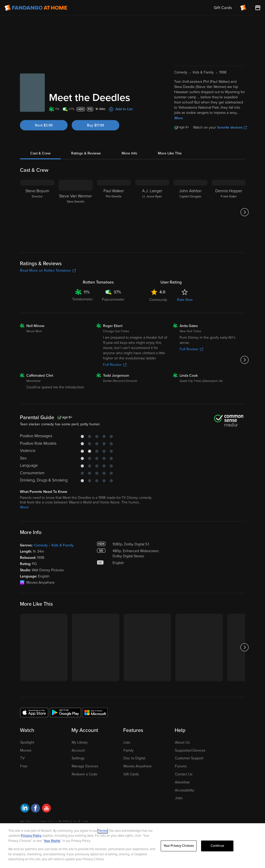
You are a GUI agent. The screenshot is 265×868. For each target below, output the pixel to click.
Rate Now (185, 300)
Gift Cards (131, 774)
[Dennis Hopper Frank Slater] (229, 212)
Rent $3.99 (44, 125)
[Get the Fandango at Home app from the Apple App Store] (34, 712)
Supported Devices (190, 750)
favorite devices (232, 127)
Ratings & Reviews (86, 153)
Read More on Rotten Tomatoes (48, 270)
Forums (181, 766)
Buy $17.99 (95, 125)
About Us (182, 742)
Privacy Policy (31, 836)
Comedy (41, 545)
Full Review (115, 365)
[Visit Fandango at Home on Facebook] (36, 809)
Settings (78, 758)
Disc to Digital (134, 758)
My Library (80, 742)
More (179, 118)
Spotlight (27, 742)
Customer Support (189, 758)
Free (24, 766)
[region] (132, 846)
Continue (217, 846)
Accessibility (185, 790)
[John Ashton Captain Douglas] (190, 212)
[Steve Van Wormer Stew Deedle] (76, 212)
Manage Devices (85, 766)
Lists (127, 742)
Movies (26, 750)
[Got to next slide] (244, 212)
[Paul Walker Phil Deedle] (114, 212)
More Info (129, 153)
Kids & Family (62, 545)
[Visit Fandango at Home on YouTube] (46, 809)
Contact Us (184, 774)
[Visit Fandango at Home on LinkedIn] (25, 809)
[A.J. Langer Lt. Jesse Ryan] (152, 212)
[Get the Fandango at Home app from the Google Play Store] (65, 712)
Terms (103, 831)
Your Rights (52, 841)
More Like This (170, 153)
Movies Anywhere (138, 766)
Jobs (179, 798)
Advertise (182, 782)
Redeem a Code (84, 774)
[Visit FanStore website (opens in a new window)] (258, 8)
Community (158, 300)
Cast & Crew (40, 153)
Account (78, 750)
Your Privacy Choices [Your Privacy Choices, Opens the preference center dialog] (179, 846)
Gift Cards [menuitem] (223, 8)
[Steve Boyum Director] (37, 212)
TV (22, 758)
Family (128, 750)
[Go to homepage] (36, 8)
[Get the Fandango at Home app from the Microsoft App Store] (95, 712)
